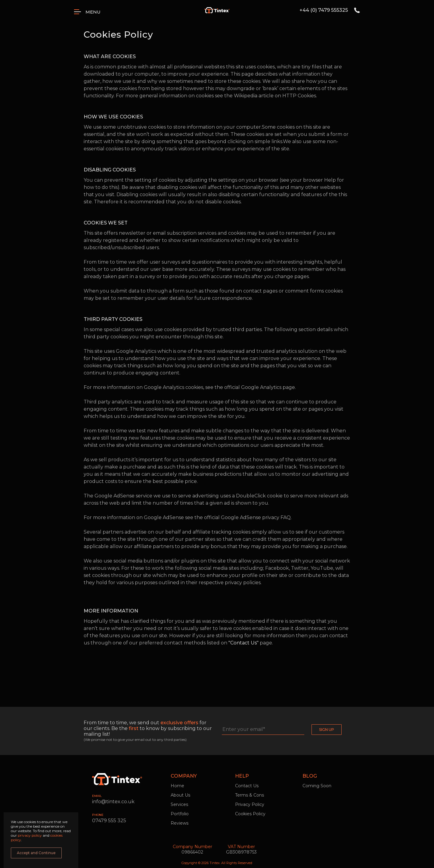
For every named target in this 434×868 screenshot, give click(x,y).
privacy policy (30, 835)
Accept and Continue (36, 853)
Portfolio (180, 814)
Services (179, 804)
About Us (180, 795)
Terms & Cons (250, 795)
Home (177, 786)
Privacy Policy (250, 804)
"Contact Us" (243, 643)
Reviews (180, 823)
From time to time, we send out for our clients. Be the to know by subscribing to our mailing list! (148, 728)
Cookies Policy (250, 814)
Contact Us (247, 786)
